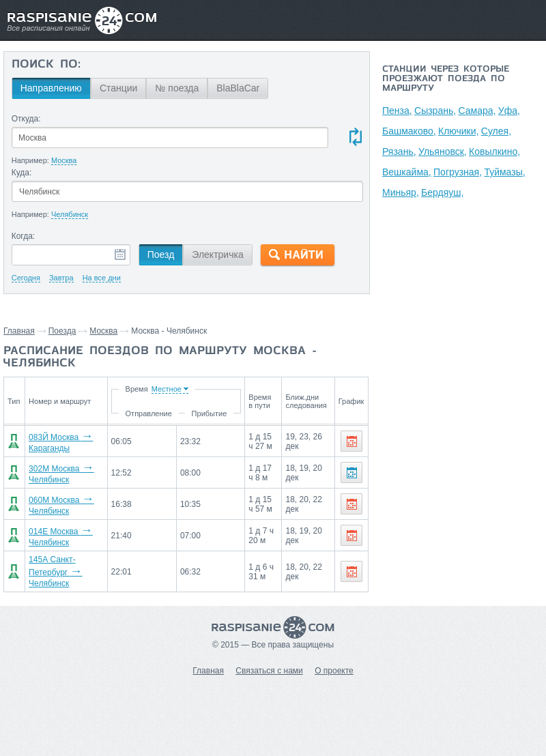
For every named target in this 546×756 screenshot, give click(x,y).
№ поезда (177, 88)
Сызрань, (435, 111)
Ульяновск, (443, 151)
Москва (103, 331)
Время (135, 389)
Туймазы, (504, 172)
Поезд (161, 255)
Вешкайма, (407, 172)
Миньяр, (401, 192)
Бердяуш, (442, 192)
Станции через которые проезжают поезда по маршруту (446, 79)
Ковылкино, (494, 151)
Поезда (62, 331)
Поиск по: (46, 65)
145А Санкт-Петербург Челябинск (55, 571)
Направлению (51, 88)
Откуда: (26, 119)
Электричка (217, 255)
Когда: (24, 236)
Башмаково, (409, 131)
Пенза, (397, 111)
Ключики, (458, 131)
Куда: (22, 173)
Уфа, (509, 111)
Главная (19, 331)
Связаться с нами (269, 671)
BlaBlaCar (238, 88)
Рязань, (399, 151)
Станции (119, 88)
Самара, (477, 111)
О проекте (334, 671)
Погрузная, (458, 172)
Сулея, (496, 131)
